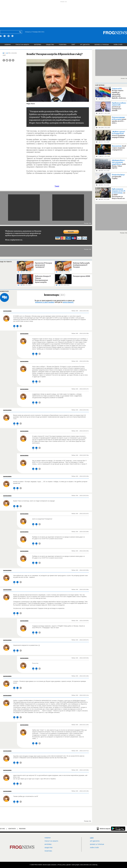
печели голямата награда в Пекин (118, 135)
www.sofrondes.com (86, 865)
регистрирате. (68, 302)
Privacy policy (62, 865)
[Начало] (1, 36)
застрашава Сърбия (118, 177)
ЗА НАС (2, 829)
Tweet (57, 186)
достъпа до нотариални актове (119, 107)
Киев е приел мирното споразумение (119, 148)
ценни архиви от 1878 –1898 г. (119, 120)
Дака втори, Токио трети (119, 164)
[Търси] (21, 32)
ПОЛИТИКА (63, 45)
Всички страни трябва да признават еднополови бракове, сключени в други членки (119, 94)
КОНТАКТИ (12, 829)
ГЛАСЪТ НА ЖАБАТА (22, 45)
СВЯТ (73, 45)
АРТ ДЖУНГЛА (85, 45)
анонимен (7, 311)
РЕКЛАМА (22, 829)
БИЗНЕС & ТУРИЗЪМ (102, 45)
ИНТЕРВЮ (38, 45)
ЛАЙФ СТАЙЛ (118, 45)
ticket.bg (95, 865)
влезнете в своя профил (45, 302)
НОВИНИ (8, 45)
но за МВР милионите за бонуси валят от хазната (119, 194)
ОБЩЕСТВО (50, 45)
